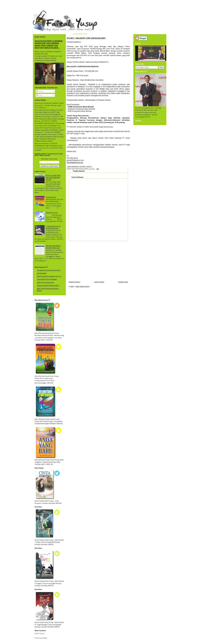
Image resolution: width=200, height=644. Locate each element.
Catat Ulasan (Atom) (82, 286)
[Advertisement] (98, 260)
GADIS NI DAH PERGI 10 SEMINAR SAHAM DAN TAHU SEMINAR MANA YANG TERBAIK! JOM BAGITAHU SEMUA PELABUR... (49, 44)
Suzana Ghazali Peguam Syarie (48, 285)
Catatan (40, 91)
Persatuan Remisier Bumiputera (49, 270)
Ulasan (39, 95)
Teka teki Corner (52, 212)
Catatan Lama (123, 282)
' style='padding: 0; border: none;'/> (80, 166)
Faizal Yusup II (40, 633)
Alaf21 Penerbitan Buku (45, 282)
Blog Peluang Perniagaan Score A (49, 276)
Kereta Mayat (42, 273)
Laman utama (99, 282)
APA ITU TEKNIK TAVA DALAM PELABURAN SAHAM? (53, 177)
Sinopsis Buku (51, 197)
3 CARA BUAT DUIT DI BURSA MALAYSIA (53, 227)
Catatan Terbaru (74, 282)
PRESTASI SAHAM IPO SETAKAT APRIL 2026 (53, 247)
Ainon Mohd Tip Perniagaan (47, 279)
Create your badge (41, 638)
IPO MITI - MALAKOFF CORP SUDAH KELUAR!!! (86, 38)
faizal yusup (39, 12)
